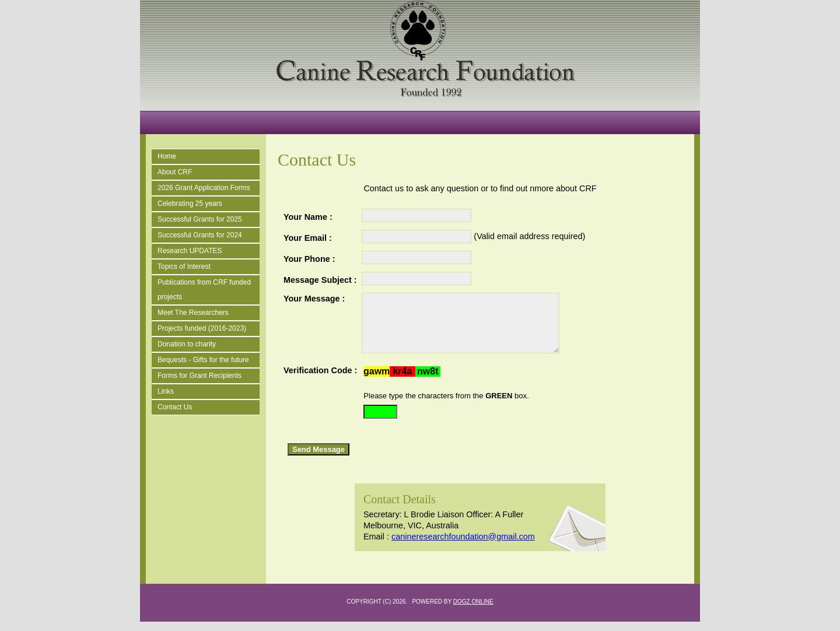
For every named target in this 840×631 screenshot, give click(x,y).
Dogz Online (473, 611)
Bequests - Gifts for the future (203, 360)
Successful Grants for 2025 (200, 219)
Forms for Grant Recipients (199, 376)
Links (166, 391)
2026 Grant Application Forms (204, 188)
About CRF (175, 172)
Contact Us (175, 407)
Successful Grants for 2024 (200, 235)
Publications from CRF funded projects (204, 290)
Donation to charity (187, 344)
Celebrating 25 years (190, 204)
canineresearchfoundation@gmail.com (463, 546)
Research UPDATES (190, 251)
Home (167, 156)
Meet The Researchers (193, 313)
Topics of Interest (184, 267)
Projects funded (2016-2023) (202, 328)
